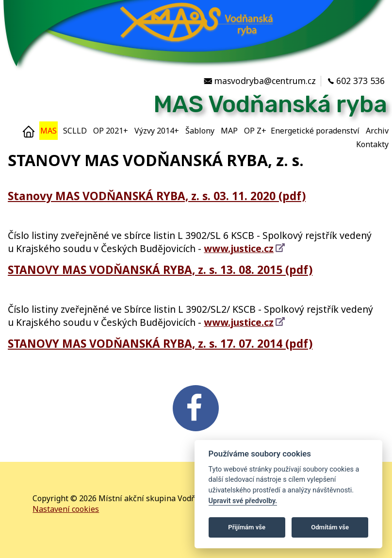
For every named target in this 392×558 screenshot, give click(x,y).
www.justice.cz (239, 248)
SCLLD (75, 131)
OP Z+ (255, 131)
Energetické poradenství (315, 131)
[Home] (29, 131)
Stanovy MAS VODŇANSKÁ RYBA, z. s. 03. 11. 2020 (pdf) (168, 195)
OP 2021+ (111, 131)
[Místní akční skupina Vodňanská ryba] (194, 104)
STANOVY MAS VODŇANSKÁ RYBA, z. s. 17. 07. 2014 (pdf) (171, 343)
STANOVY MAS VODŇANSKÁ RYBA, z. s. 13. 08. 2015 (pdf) (171, 269)
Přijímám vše (247, 527)
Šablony (200, 131)
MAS (49, 131)
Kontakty (372, 144)
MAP (229, 131)
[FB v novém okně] (196, 432)
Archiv (377, 131)
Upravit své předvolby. (243, 501)
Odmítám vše (330, 527)
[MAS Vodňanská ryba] (196, 70)
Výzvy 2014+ (157, 131)
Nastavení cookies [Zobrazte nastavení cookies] (66, 509)
